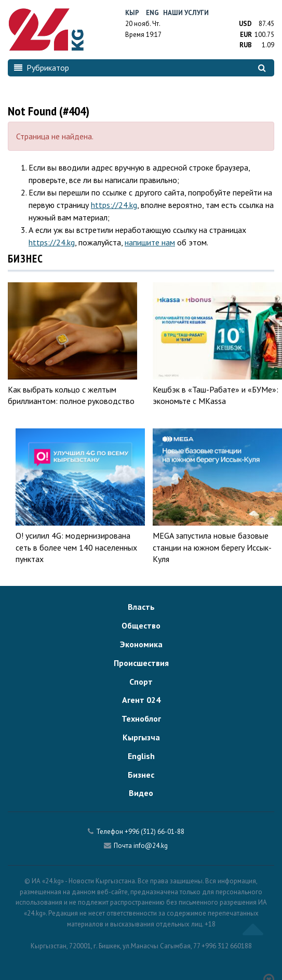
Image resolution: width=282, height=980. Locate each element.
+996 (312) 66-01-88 (155, 832)
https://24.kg (114, 205)
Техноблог (141, 718)
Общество (141, 625)
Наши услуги (186, 13)
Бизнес (141, 775)
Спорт (141, 682)
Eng (152, 13)
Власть (141, 607)
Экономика (141, 644)
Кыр (132, 13)
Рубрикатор (42, 68)
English (141, 756)
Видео (141, 793)
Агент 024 (141, 700)
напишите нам (150, 242)
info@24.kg (151, 846)
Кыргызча (141, 737)
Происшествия (141, 663)
